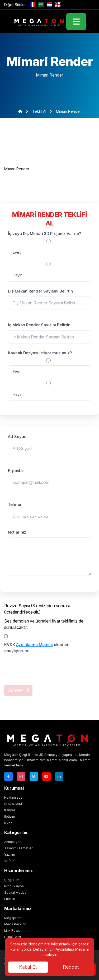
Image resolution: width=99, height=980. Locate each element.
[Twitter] (34, 776)
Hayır (17, 275)
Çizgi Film (12, 880)
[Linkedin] (59, 776)
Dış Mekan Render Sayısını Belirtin (40, 291)
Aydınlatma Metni (70, 949)
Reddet (71, 967)
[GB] (58, 5)
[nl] (49, 5)
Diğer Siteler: (15, 5)
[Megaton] (47, 739)
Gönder (18, 690)
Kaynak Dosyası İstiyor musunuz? (40, 353)
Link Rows (12, 930)
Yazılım (10, 854)
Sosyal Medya (15, 892)
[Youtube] (46, 776)
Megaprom (13, 918)
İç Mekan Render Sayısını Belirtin (39, 325)
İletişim (10, 816)
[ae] (41, 5)
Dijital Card (13, 937)
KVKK (8, 823)
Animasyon (13, 842)
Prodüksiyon (14, 886)
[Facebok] (8, 776)
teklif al (40, 111)
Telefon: (16, 504)
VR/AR (9, 861)
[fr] (32, 5)
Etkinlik (10, 899)
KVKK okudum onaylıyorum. (37, 648)
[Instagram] (21, 776)
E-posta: (16, 471)
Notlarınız (17, 532)
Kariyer (10, 810)
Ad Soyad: (18, 437)
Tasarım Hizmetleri (19, 848)
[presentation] (44, 672)
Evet (16, 252)
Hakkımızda (13, 797)
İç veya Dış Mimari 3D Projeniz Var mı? (44, 234)
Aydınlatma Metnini (34, 645)
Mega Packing (15, 924)
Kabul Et (28, 967)
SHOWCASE (14, 804)
